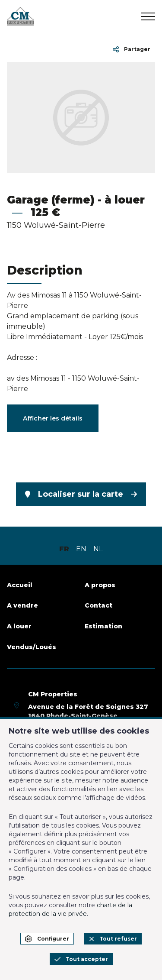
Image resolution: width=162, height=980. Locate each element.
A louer (19, 626)
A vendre (22, 605)
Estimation (103, 626)
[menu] (148, 16)
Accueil (20, 585)
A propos (100, 585)
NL (98, 549)
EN (81, 549)
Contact (98, 605)
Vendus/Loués (32, 647)
